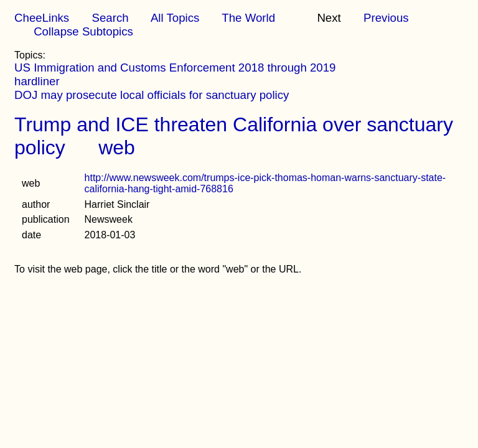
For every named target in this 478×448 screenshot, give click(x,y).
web (117, 147)
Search (110, 18)
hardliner (37, 81)
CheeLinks (42, 18)
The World (248, 18)
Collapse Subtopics (83, 31)
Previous (386, 18)
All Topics (175, 18)
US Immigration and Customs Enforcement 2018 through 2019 (175, 68)
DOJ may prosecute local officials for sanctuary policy (152, 95)
